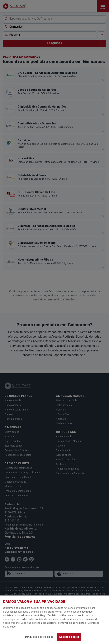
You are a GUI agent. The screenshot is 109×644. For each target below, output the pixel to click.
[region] (54, 620)
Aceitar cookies (69, 637)
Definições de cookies (39, 637)
